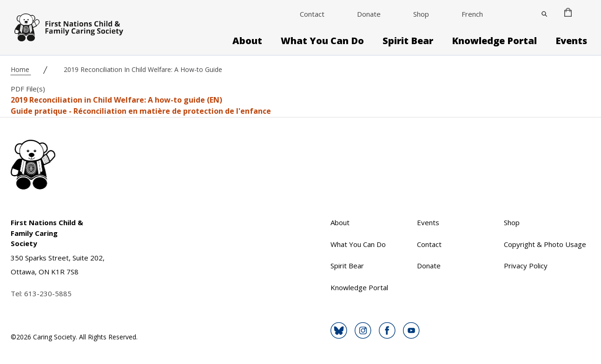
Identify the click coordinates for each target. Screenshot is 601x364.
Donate (369, 14)
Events (571, 41)
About (247, 41)
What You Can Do (322, 41)
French (472, 14)
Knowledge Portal (494, 41)
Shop (421, 14)
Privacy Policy (526, 266)
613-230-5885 (48, 293)
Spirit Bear (408, 41)
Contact (312, 14)
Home (21, 69)
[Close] (544, 14)
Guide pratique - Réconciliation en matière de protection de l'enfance (141, 111)
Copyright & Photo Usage (545, 244)
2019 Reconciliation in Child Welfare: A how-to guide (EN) (116, 100)
